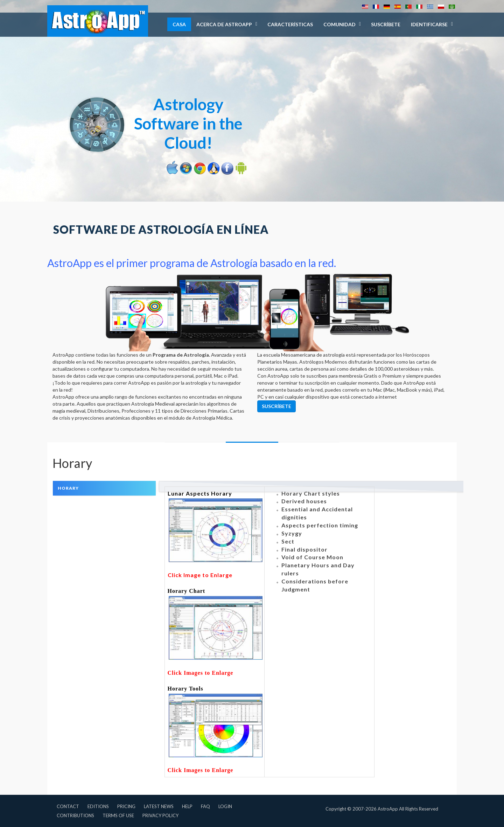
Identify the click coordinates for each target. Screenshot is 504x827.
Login (225, 806)
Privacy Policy (160, 815)
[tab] (104, 488)
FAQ (205, 806)
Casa (179, 24)
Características (290, 24)
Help (187, 806)
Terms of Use (118, 815)
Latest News (159, 806)
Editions (98, 806)
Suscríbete (386, 24)
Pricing (126, 806)
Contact (68, 806)
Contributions (75, 815)
